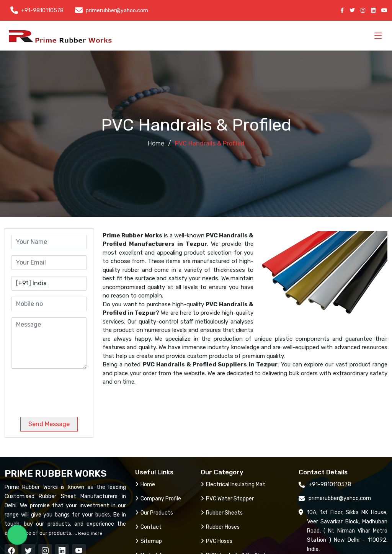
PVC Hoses (216, 541)
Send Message (49, 424)
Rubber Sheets (222, 513)
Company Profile (158, 499)
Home (156, 143)
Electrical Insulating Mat (233, 485)
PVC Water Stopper (227, 499)
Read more (90, 533)
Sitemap (149, 541)
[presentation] (63, 390)
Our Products (154, 513)
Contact (148, 527)
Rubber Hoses (220, 527)
